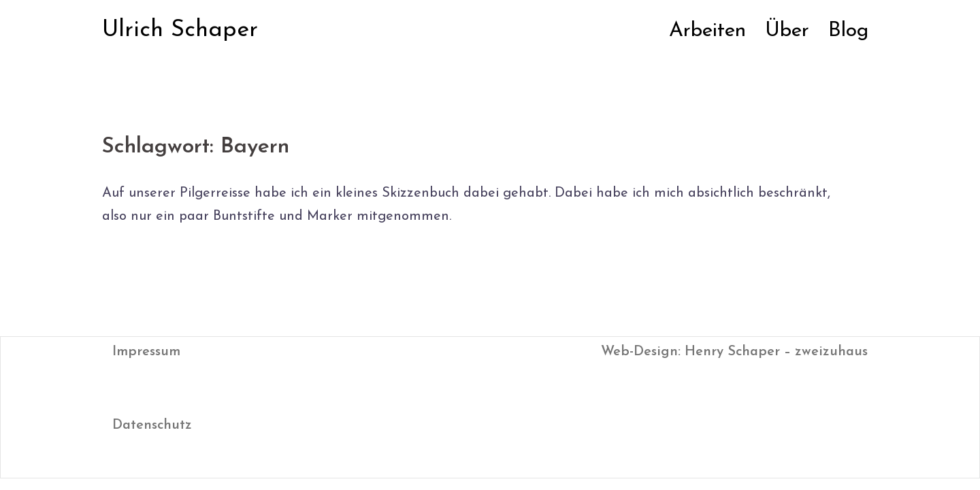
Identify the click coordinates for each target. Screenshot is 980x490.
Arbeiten (707, 31)
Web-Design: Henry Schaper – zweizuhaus (734, 352)
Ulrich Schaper (180, 30)
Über (787, 31)
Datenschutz (152, 425)
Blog (848, 31)
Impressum (146, 352)
